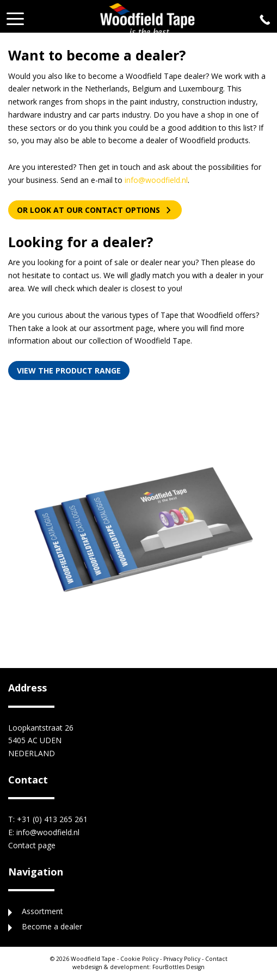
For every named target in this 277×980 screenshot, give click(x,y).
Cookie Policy (139, 959)
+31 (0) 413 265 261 (52, 819)
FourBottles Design (138, 967)
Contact (216, 959)
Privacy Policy (182, 959)
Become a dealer (52, 926)
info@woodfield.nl (156, 180)
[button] (15, 16)
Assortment (42, 911)
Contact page (32, 845)
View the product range (69, 370)
